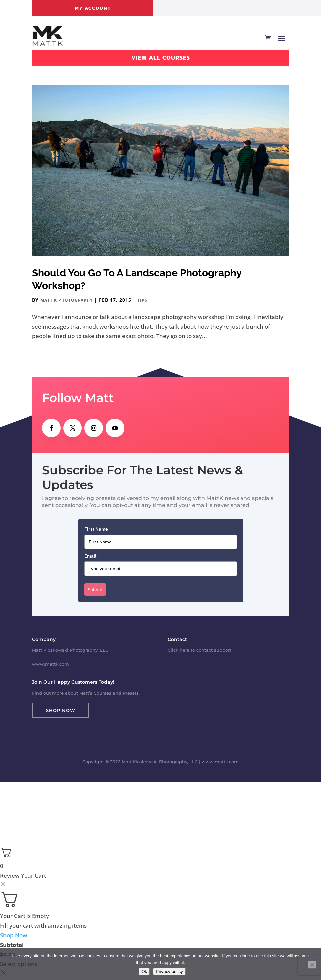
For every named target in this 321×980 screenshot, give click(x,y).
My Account (93, 8)
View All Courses (161, 57)
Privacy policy (169, 972)
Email (92, 556)
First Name (96, 529)
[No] (312, 965)
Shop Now (61, 710)
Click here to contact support (199, 650)
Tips (142, 300)
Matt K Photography (67, 300)
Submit (95, 590)
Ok (144, 972)
